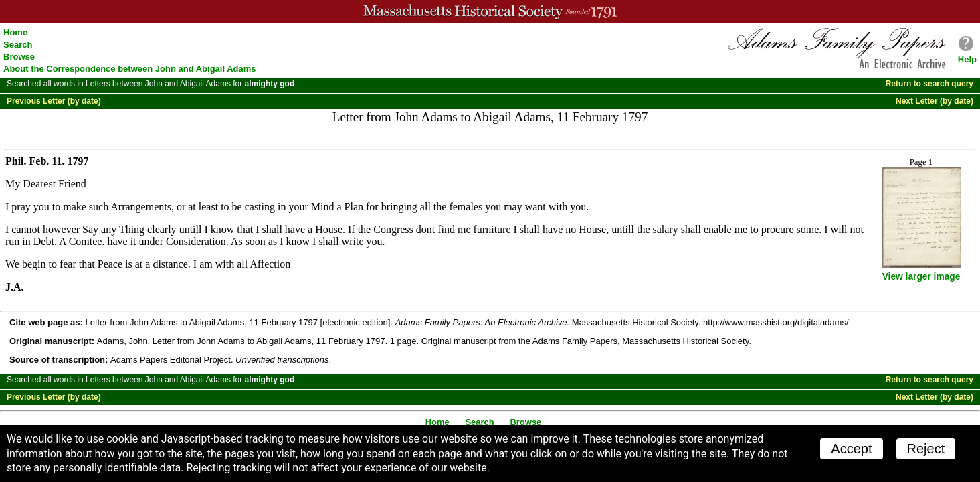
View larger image (921, 277)
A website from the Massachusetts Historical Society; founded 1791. (490, 11)
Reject (926, 449)
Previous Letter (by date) (54, 101)
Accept (851, 449)
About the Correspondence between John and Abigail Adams (130, 69)
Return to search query (929, 84)
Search (18, 45)
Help (967, 59)
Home (15, 32)
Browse (19, 57)
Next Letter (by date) (935, 101)
